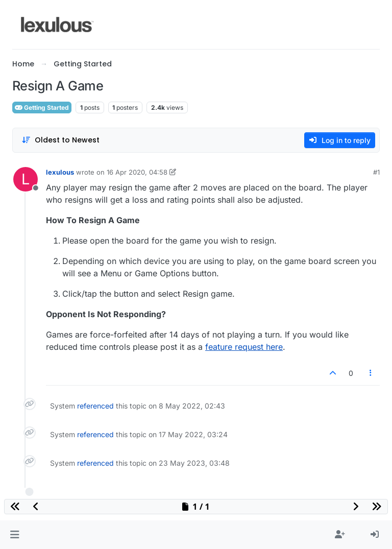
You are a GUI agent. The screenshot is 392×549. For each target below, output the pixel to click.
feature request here (244, 347)
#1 (376, 172)
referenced (95, 406)
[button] (15, 535)
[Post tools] (371, 373)
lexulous (60, 172)
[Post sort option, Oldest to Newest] (60, 140)
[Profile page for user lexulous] (26, 179)
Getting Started (42, 108)
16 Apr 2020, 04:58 (137, 172)
